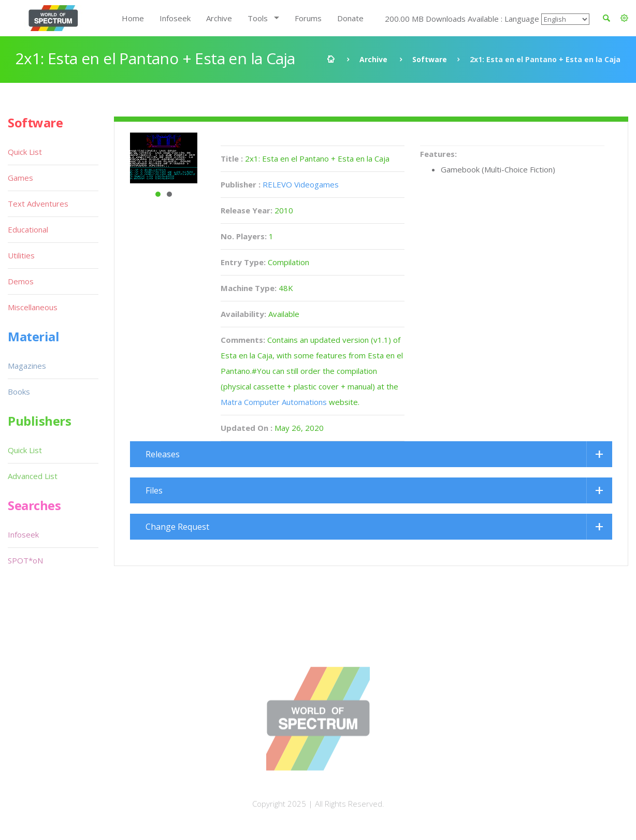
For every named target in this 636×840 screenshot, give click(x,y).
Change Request (177, 527)
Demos (21, 281)
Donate (350, 18)
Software (430, 59)
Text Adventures (38, 204)
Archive (219, 18)
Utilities (21, 255)
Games (20, 178)
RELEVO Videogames (301, 184)
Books (19, 392)
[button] (624, 18)
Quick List (25, 152)
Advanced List (33, 476)
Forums (308, 18)
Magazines (27, 366)
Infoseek (175, 18)
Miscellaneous (33, 307)
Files (154, 490)
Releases (163, 454)
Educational (28, 229)
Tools (258, 18)
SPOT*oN (25, 560)
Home (133, 18)
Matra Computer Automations (274, 402)
